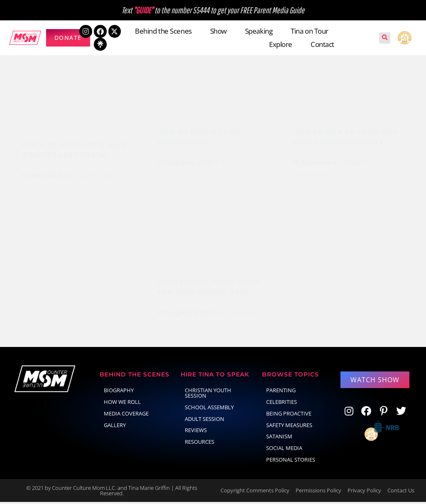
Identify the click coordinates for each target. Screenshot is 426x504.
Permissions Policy (318, 492)
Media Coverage (126, 415)
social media (284, 450)
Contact (322, 44)
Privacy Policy (364, 492)
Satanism (279, 438)
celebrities (282, 403)
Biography (119, 392)
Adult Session (204, 420)
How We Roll (122, 403)
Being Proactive (289, 415)
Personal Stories (291, 461)
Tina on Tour (310, 31)
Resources (200, 444)
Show (218, 31)
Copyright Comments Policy (255, 492)
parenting (281, 392)
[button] (385, 38)
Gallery (115, 427)
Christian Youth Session (208, 395)
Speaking (259, 31)
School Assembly (209, 409)
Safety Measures (289, 427)
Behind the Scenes (163, 31)
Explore (281, 44)
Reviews (196, 432)
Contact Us (401, 492)
